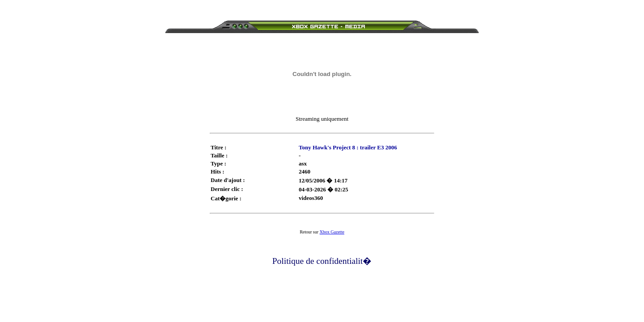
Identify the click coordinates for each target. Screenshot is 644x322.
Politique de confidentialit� (322, 261)
